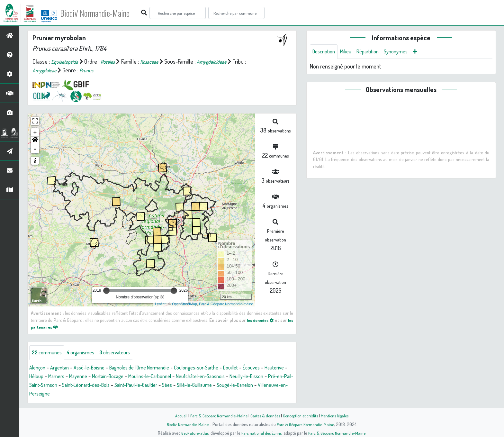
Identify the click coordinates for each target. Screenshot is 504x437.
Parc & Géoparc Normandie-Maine (215, 415)
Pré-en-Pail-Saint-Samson (103, 386)
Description (325, 52)
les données (264, 320)
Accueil (175, 415)
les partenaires (50, 327)
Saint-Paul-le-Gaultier (222, 386)
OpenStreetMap (184, 304)
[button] (35, 141)
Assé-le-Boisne (96, 369)
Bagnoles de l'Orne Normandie (153, 369)
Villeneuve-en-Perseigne (131, 395)
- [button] (35, 149)
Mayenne (110, 377)
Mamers (86, 377)
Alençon (38, 369)
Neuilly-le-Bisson (49, 386)
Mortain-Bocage (144, 377)
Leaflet (160, 304)
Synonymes (405, 52)
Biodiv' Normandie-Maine (106, 13)
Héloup (64, 377)
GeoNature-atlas (191, 433)
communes (49, 353)
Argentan (63, 369)
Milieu (350, 52)
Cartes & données (265, 415)
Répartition (374, 52)
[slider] (106, 291)
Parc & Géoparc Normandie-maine (226, 304)
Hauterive (40, 377)
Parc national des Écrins (261, 433)
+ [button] (35, 132)
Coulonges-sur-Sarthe (218, 369)
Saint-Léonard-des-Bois (165, 386)
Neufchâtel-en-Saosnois (249, 377)
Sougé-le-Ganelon (77, 395)
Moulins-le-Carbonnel (191, 377)
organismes (86, 353)
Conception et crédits (303, 415)
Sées (257, 386)
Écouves (280, 369)
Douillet (257, 369)
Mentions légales (339, 415)
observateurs (124, 353)
